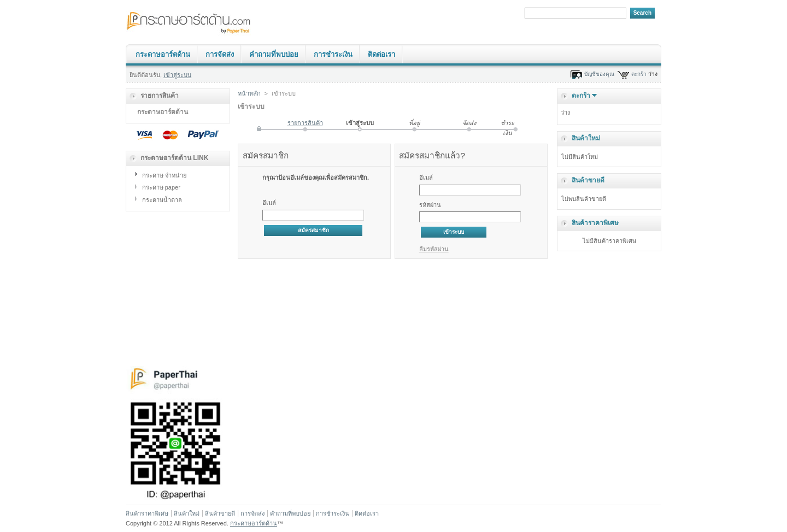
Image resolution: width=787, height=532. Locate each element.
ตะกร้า (639, 74)
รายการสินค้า (305, 123)
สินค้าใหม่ (586, 138)
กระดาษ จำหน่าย (164, 175)
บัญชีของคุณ (599, 74)
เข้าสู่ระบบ (177, 75)
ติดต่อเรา (381, 54)
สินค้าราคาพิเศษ (595, 223)
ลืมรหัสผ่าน (434, 249)
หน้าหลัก (249, 93)
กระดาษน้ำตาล (162, 200)
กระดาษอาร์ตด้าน (163, 54)
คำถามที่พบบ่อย (274, 54)
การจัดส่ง (220, 54)
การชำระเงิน (333, 54)
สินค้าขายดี (588, 180)
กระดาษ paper (161, 187)
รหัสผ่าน (430, 205)
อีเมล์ (269, 203)
